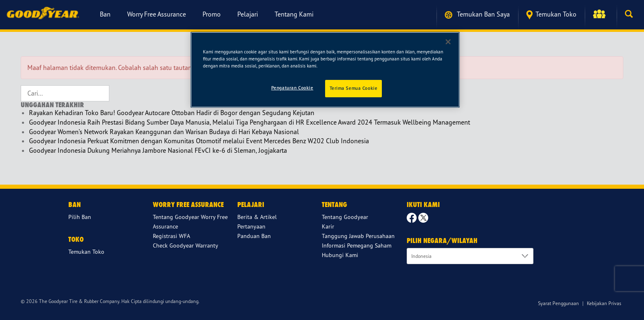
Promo (212, 14)
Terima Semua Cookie (354, 88)
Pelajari (248, 14)
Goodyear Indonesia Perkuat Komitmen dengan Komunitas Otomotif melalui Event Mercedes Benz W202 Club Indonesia (199, 141)
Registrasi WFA (171, 236)
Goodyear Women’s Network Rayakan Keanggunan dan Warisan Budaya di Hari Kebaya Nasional (164, 132)
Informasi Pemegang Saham (357, 245)
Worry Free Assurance (157, 14)
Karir (328, 226)
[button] (601, 14)
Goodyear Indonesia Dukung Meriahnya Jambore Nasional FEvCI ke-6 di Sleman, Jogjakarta (158, 150)
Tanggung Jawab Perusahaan (358, 236)
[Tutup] (448, 42)
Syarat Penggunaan (558, 303)
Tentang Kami (294, 14)
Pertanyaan (251, 226)
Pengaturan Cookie (292, 88)
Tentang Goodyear (345, 217)
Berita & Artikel (257, 217)
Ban (105, 14)
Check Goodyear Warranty (186, 245)
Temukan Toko (551, 15)
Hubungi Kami (340, 255)
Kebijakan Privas (604, 303)
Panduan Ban (254, 236)
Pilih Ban (80, 217)
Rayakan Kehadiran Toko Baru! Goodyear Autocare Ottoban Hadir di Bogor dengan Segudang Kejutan (172, 113)
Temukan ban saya (477, 14)
